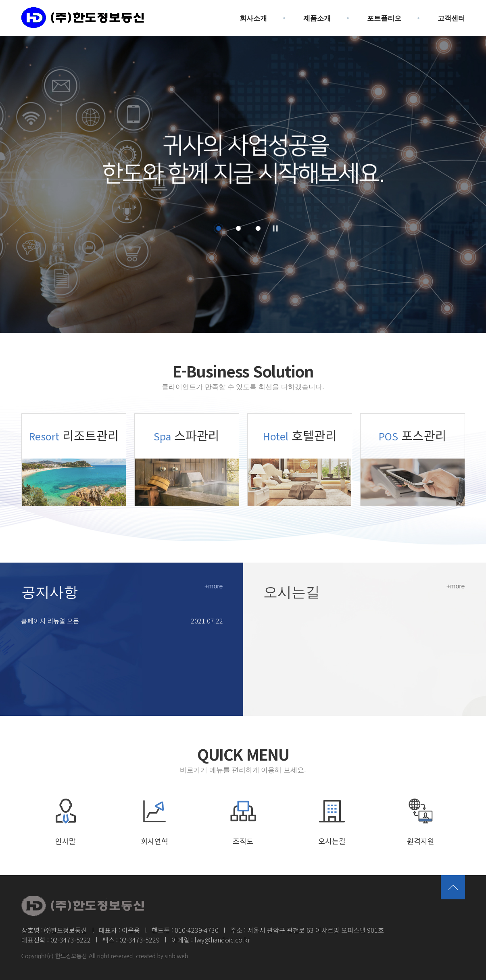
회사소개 (253, 18)
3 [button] (258, 228)
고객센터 (451, 18)
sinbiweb (177, 956)
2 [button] (238, 228)
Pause (275, 228)
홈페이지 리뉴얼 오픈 (50, 621)
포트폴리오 (384, 18)
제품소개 (317, 18)
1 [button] (218, 228)
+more (214, 586)
